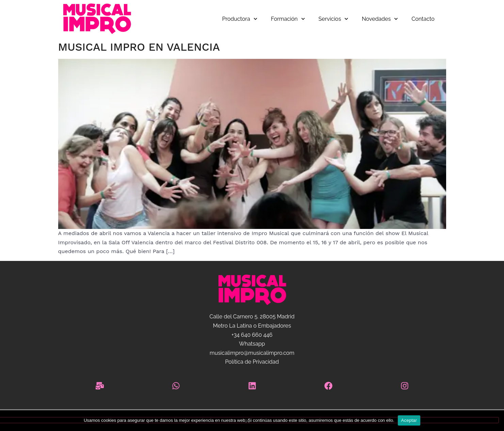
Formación (288, 19)
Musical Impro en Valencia (139, 47)
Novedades (380, 19)
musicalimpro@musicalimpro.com (252, 353)
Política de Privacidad (252, 362)
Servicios (333, 19)
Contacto (423, 19)
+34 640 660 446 (252, 335)
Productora (240, 19)
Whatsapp (252, 344)
